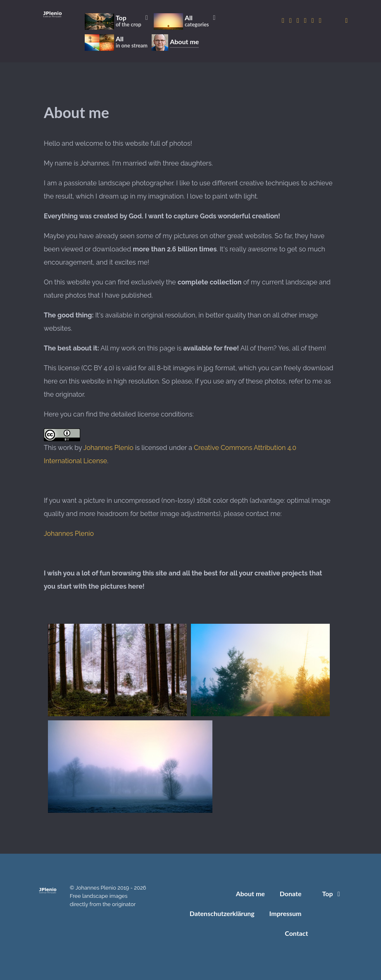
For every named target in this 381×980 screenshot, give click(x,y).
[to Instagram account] (284, 20)
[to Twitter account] (291, 20)
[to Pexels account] (314, 20)
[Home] (52, 14)
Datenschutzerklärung (222, 913)
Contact (296, 933)
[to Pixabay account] (306, 20)
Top (333, 894)
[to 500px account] (299, 20)
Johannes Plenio (108, 448)
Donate (291, 894)
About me (250, 894)
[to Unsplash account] (320, 20)
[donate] (347, 20)
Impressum (286, 913)
